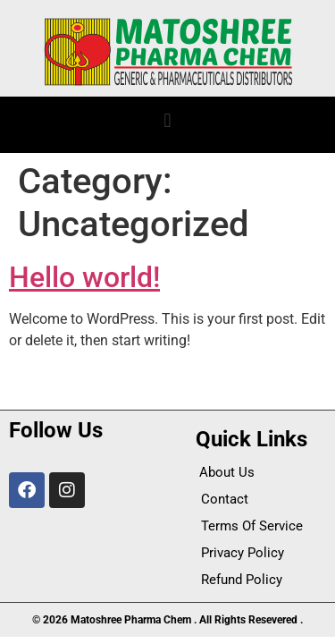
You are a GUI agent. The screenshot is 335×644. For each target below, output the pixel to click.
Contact (225, 499)
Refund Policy (242, 580)
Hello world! (84, 277)
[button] (167, 120)
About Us (227, 472)
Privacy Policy (243, 553)
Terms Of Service (252, 526)
